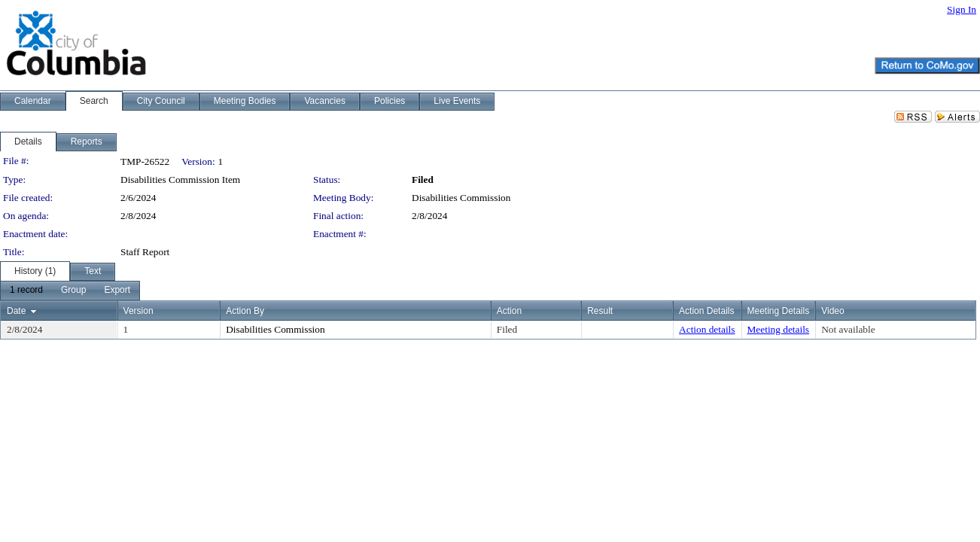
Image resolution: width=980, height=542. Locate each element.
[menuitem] (26, 291)
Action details (707, 329)
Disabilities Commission (461, 198)
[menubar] (70, 291)
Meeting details (779, 329)
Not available (848, 329)
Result (600, 311)
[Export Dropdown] (117, 291)
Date (16, 311)
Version (138, 311)
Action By (245, 311)
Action (509, 311)
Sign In (962, 9)
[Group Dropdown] (73, 291)
